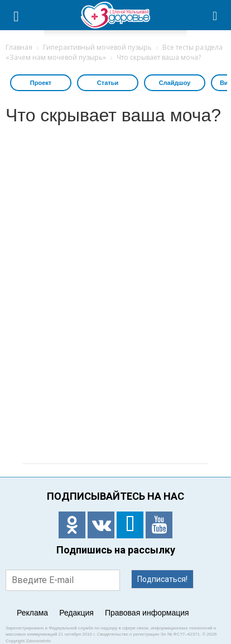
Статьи (108, 83)
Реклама (32, 613)
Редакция (76, 613)
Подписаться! (162, 579)
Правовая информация (147, 613)
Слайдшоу (175, 83)
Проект (41, 83)
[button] (215, 15)
